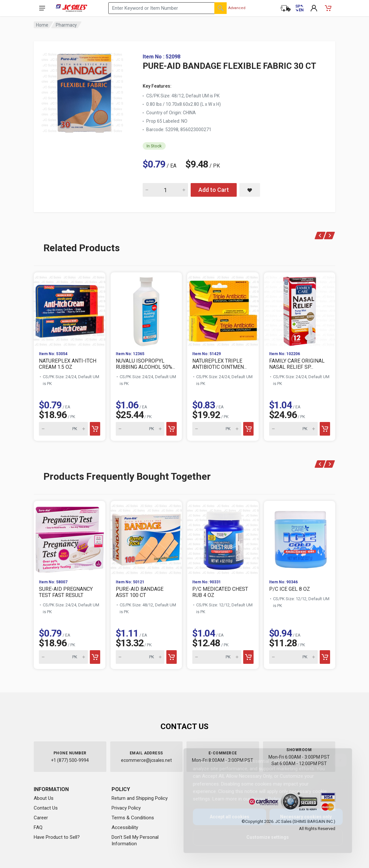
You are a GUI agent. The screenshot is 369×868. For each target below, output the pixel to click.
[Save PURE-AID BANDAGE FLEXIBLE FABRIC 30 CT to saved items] (250, 190)
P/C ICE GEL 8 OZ (290, 589)
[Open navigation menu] (42, 8)
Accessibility (125, 827)
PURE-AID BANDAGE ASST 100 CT (140, 592)
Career (41, 818)
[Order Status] (285, 8)
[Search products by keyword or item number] (167, 8)
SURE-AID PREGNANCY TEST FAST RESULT (66, 592)
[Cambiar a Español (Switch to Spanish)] (300, 8)
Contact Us (46, 808)
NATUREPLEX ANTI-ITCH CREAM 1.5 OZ (68, 364)
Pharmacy (66, 25)
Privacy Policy (126, 808)
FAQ (38, 827)
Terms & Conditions (133, 818)
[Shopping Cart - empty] (328, 8)
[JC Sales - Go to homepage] (71, 8)
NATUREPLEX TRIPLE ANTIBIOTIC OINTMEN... (220, 364)
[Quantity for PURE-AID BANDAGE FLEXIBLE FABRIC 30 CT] (165, 190)
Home (42, 25)
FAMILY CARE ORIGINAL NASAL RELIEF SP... (297, 364)
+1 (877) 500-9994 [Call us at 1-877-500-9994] (70, 760)
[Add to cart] (95, 429)
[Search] (220, 8)
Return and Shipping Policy (140, 798)
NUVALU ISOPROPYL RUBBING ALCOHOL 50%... (145, 364)
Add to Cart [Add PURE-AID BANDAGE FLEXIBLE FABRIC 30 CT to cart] (214, 190)
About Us (44, 798)
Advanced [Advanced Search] (237, 8)
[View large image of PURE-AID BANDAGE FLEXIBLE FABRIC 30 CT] (82, 91)
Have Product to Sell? (57, 837)
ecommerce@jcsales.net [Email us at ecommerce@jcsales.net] (146, 760)
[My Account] (314, 8)
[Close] (335, 760)
